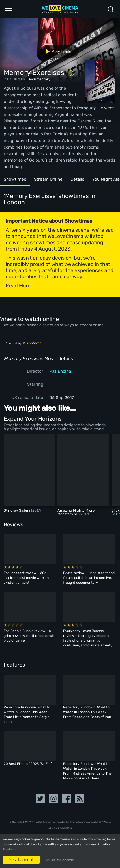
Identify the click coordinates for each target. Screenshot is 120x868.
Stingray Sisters (17, 510)
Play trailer (57, 51)
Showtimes (15, 179)
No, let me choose (60, 860)
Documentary (39, 79)
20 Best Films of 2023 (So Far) (28, 764)
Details (77, 179)
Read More (10, 850)
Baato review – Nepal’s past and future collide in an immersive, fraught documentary (89, 578)
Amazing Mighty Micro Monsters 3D (76, 512)
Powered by (23, 343)
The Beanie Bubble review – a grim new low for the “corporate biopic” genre (30, 636)
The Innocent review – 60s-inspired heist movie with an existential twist (26, 578)
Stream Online (48, 179)
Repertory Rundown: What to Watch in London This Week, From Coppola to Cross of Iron (87, 712)
